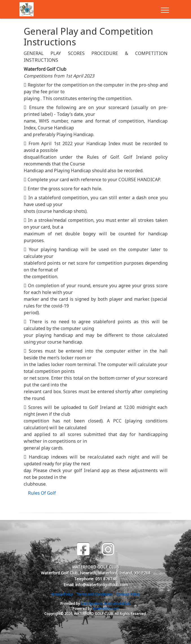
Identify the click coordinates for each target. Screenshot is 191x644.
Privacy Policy (62, 594)
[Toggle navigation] (165, 9)
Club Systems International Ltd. (106, 604)
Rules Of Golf (42, 493)
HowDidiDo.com (106, 609)
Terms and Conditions (95, 594)
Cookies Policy (128, 594)
